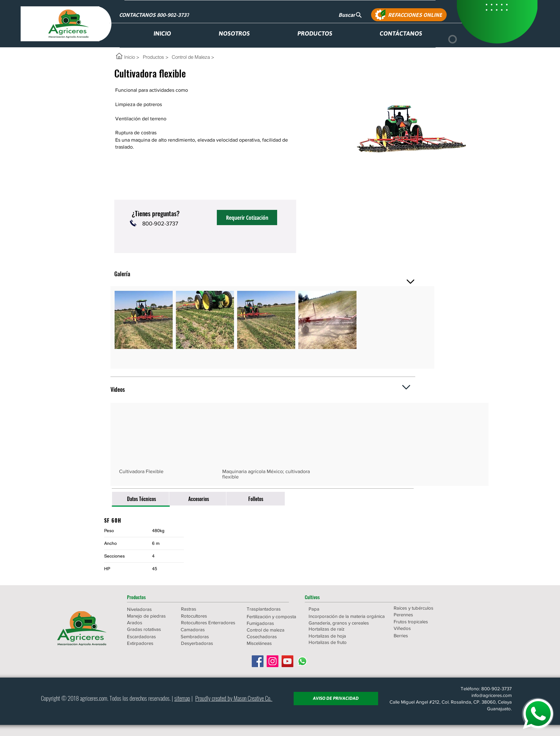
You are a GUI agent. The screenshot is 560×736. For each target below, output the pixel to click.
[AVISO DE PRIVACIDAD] (336, 699)
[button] (150, 597)
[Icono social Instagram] (273, 661)
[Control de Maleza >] (193, 57)
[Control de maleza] (274, 630)
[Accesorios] (198, 499)
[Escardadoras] (150, 636)
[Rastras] (203, 609)
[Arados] (150, 622)
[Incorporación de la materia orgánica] (347, 616)
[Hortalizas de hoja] (336, 636)
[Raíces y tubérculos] (421, 608)
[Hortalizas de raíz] (336, 629)
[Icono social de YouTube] (287, 661)
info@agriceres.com (492, 695)
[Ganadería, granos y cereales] (339, 623)
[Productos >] (156, 57)
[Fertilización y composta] (274, 616)
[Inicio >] (132, 57)
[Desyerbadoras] (208, 643)
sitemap (182, 698)
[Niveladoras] (150, 609)
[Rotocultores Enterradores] (208, 622)
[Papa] (336, 609)
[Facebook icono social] (258, 661)
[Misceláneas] (274, 643)
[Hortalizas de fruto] (336, 642)
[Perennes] (421, 615)
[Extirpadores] (150, 643)
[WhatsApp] (302, 661)
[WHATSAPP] (538, 714)
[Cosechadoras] (274, 636)
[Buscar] (350, 15)
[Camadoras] (208, 629)
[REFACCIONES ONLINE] (409, 15)
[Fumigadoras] (274, 623)
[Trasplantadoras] (274, 609)
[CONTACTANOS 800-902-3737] (155, 15)
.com (103, 698)
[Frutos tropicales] (421, 622)
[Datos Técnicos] (141, 499)
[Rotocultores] (203, 616)
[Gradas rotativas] (150, 629)
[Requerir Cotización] (247, 217)
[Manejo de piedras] (150, 616)
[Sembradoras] (208, 636)
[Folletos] (256, 499)
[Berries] (421, 636)
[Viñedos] (421, 628)
